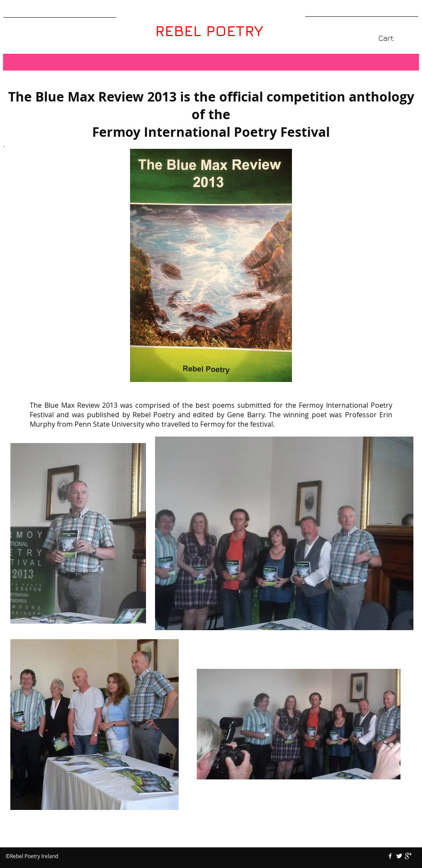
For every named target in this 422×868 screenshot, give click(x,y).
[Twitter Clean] (399, 856)
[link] (393, 38)
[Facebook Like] (211, 839)
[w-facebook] (390, 856)
